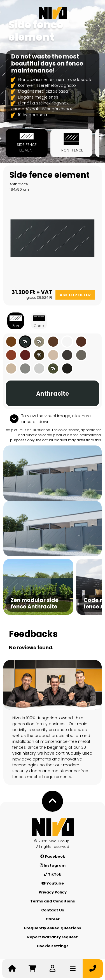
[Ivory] (11, 368)
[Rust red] (25, 355)
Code (39, 321)
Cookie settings (53, 946)
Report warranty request (53, 937)
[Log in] (53, 969)
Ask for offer (75, 295)
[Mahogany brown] (81, 342)
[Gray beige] (53, 355)
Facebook (53, 856)
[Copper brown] (11, 355)
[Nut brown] (53, 342)
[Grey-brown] (67, 355)
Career (53, 919)
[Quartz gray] (81, 355)
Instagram (53, 865)
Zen (16, 321)
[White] (67, 342)
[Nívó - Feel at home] (53, 827)
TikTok (53, 874)
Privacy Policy (53, 892)
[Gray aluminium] (25, 368)
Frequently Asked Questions (53, 928)
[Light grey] (39, 368)
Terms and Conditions (53, 901)
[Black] (67, 368)
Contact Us (53, 910)
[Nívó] (53, 13)
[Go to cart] (32, 969)
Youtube (53, 883)
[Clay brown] (11, 342)
